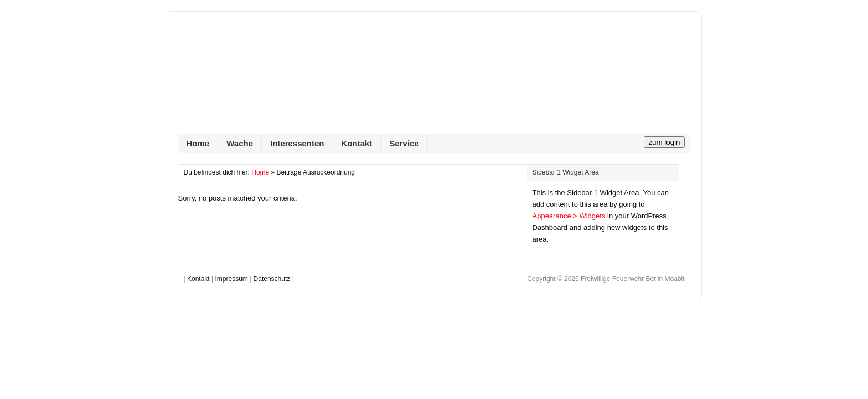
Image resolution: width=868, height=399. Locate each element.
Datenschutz (272, 279)
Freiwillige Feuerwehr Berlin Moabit (434, 78)
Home (198, 143)
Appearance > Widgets (569, 216)
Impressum (231, 279)
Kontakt (357, 143)
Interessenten (297, 143)
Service (404, 143)
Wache (240, 143)
